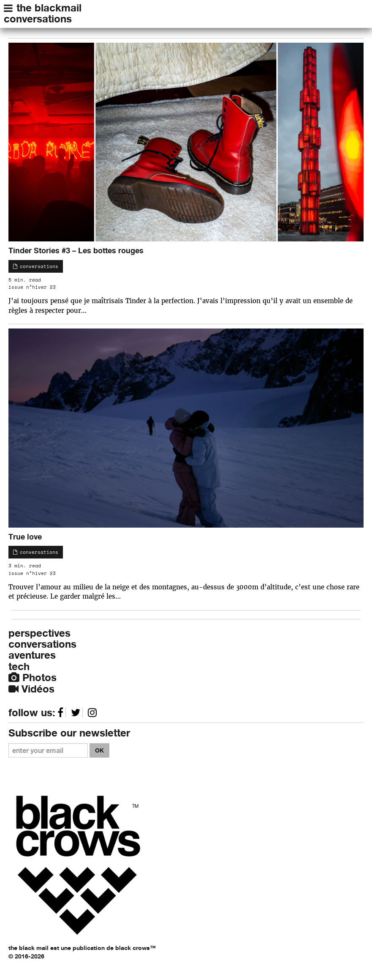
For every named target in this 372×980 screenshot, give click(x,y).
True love (25, 537)
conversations (38, 19)
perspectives (39, 633)
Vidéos (31, 689)
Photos (33, 678)
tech (19, 667)
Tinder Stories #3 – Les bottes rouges (76, 250)
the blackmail (49, 8)
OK (99, 750)
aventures (32, 655)
